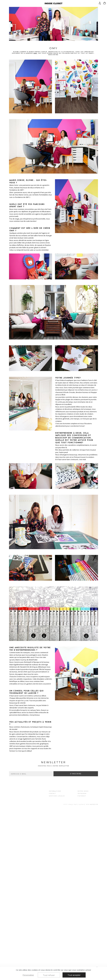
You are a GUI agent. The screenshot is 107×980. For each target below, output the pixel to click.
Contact (52, 794)
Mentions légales (57, 796)
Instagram (82, 794)
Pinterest (82, 796)
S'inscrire (76, 774)
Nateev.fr (94, 805)
